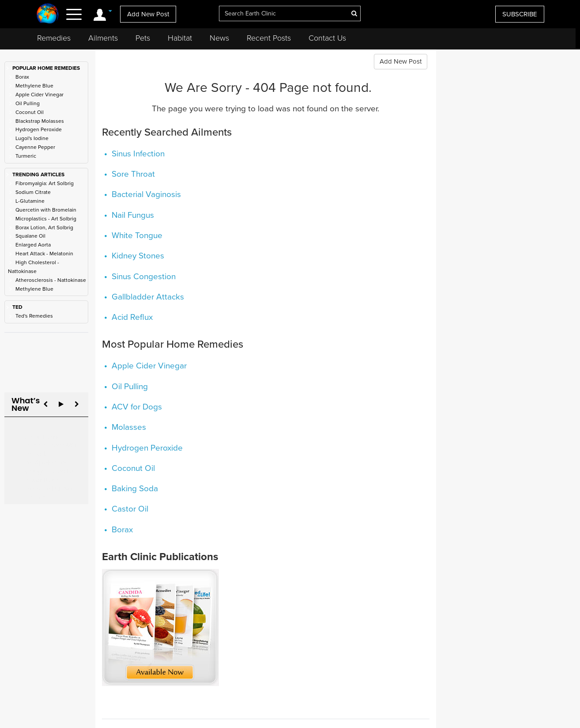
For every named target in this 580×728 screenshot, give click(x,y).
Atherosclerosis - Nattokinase (51, 280)
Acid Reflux (132, 317)
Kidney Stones (138, 256)
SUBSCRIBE (520, 14)
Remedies (54, 38)
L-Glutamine (30, 201)
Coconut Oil (30, 112)
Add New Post (148, 14)
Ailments (103, 38)
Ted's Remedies (34, 316)
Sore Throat (133, 174)
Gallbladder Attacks (148, 297)
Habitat (180, 38)
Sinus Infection (138, 154)
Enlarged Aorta (33, 245)
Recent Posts (269, 38)
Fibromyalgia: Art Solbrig (45, 183)
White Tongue (137, 235)
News (219, 38)
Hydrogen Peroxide (39, 129)
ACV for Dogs (137, 407)
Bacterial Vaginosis (146, 194)
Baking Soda (135, 489)
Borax (22, 77)
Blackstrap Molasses (40, 121)
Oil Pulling (28, 103)
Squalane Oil (30, 236)
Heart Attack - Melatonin (44, 254)
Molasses (129, 427)
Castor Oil (130, 509)
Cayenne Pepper (35, 147)
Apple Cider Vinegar (40, 95)
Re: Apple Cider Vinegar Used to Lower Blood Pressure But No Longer (49, 471)
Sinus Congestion (144, 277)
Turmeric (26, 156)
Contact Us (327, 38)
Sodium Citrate (33, 192)
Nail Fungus (133, 215)
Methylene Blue (34, 86)
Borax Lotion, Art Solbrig (44, 227)
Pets (143, 38)
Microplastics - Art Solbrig (46, 219)
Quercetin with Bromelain (46, 210)
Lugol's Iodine (32, 138)
